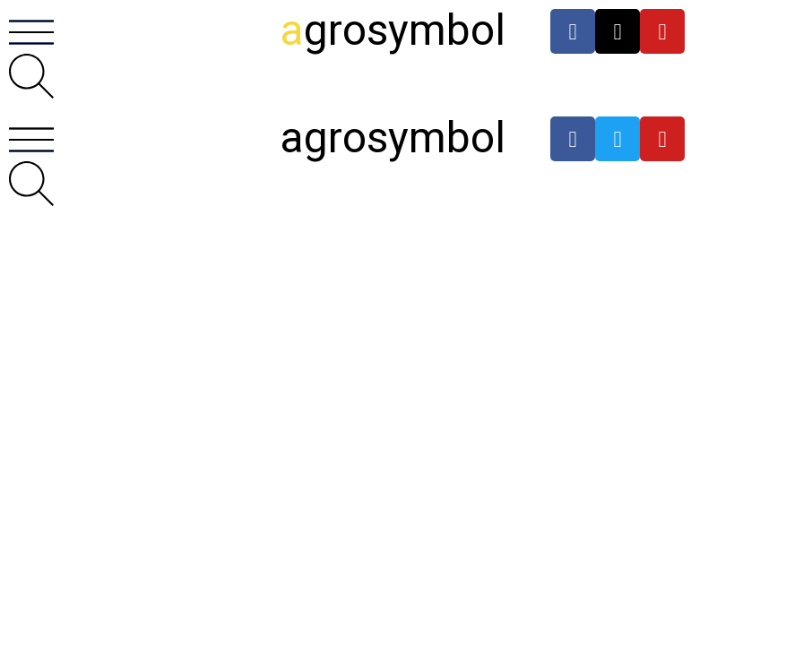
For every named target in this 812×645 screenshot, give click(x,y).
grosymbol (393, 30)
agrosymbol (393, 138)
